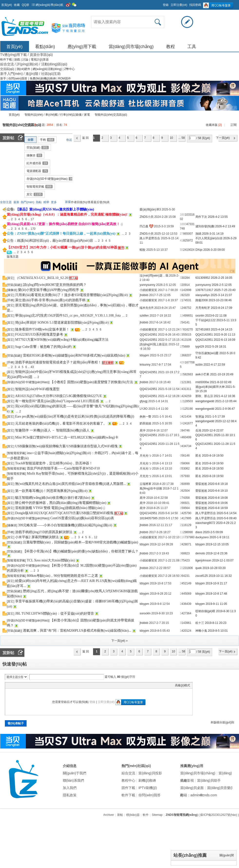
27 (181, 234)
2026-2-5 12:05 (222, 285)
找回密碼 (195, 5)
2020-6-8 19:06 (218, 503)
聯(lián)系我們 (73, 780)
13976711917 (204, 290)
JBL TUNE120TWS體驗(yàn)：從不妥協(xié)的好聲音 (55, 614)
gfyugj (143, 401)
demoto (200, 553)
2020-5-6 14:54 (226, 513)
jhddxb (144, 295)
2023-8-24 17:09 (221, 308)
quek (199, 568)
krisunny (145, 365)
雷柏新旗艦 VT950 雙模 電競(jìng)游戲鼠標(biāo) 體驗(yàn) (59, 508)
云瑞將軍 (145, 484)
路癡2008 (202, 300)
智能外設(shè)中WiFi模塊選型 (37, 389)
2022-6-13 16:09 (224, 340)
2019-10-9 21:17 (216, 583)
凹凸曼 (144, 226)
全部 (30, 140)
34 (181, 423)
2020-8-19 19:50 (213, 456)
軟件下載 (6, 60)
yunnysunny (147, 285)
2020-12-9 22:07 (213, 430)
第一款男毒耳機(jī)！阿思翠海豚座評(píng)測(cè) (51, 491)
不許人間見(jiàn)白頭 (209, 238)
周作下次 (201, 217)
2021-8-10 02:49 (220, 382)
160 (182, 215)
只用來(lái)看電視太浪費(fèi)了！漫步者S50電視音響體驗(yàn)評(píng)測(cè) (72, 295)
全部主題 (6, 202)
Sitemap (157, 815)
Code (38, 685)
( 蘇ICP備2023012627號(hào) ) (219, 815)
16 (181, 409)
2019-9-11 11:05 (216, 604)
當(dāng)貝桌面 (192, 788)
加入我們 (70, 788)
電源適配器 (37, 171)
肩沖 (143, 430)
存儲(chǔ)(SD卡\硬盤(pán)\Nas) (51, 179)
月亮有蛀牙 (203, 308)
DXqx (199, 250)
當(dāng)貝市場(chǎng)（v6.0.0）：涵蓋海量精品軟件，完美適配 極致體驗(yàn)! (67, 215)
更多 (54, 202)
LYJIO (143, 409)
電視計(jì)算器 (40, 60)
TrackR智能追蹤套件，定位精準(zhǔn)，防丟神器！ (54, 463)
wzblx (199, 365)
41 (181, 240)
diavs (199, 532)
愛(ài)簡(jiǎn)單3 (150, 210)
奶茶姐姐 (145, 423)
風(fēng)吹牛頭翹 (151, 489)
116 (182, 537)
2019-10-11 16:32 (220, 576)
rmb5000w (202, 382)
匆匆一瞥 (145, 417)
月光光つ (145, 456)
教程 (171, 47)
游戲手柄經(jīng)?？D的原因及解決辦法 (44, 532)
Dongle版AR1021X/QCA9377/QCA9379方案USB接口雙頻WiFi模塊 (64, 513)
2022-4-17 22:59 (214, 365)
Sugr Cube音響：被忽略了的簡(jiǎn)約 (43, 347)
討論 (26, 60)
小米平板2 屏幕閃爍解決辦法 (37, 537)
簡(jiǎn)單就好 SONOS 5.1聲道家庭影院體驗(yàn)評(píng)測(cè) (62, 323)
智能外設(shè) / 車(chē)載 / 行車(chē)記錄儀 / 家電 (57, 115)
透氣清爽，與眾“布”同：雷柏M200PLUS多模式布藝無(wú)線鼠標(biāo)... (77, 631)
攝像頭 (34, 155)
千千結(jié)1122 (206, 320)
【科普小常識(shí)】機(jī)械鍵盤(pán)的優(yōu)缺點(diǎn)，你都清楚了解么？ (81, 551)
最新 (16, 202)
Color (14, 685)
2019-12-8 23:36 (217, 553)
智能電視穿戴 (40, 187)
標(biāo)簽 (133, 815)
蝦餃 (143, 250)
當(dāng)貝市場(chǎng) (131, 47)
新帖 (120, 815)
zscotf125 (202, 576)
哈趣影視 (187, 780)
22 (181, 568)
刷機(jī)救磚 (147, 780)
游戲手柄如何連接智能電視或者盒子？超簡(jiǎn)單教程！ (58, 362)
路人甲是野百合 (150, 238)
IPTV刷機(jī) (148, 788)
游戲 (17, 60)
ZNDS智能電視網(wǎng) (2, 115)
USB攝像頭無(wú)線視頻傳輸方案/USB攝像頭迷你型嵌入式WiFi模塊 (66, 446)
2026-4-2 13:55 (218, 217)
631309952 (203, 278)
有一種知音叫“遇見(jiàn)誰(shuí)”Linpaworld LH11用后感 (57, 401)
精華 (46, 202)
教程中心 (128, 780)
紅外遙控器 (37, 163)
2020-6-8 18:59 (218, 508)
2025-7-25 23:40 (225, 290)
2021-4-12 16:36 (224, 396)
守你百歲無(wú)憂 (207, 353)
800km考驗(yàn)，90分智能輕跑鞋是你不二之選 (62, 576)
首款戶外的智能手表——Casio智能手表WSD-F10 (63, 468)
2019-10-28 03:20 (214, 568)
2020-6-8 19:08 (218, 498)
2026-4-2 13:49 (225, 226)
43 (32, 367)
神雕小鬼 (201, 631)
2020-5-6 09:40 (226, 518)
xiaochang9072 (205, 523)
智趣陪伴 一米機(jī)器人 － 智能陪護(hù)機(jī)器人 (52, 430)
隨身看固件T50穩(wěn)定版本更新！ (42, 329)
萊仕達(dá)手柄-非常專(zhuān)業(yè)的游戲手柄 (50, 300)
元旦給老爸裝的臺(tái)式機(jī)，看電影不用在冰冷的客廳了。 (61, 424)
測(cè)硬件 (24, 69)
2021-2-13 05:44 (226, 401)
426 (182, 362)
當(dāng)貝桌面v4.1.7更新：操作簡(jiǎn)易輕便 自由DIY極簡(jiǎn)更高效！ (63, 224)
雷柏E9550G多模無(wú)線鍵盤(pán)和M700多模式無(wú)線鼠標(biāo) (74, 355)
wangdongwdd (205, 401)
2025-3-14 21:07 (221, 295)
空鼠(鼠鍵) (38, 148)
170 (33, 229)
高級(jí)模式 (182, 685)
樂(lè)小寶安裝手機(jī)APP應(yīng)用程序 (48, 290)
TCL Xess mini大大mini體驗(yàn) (51, 560)
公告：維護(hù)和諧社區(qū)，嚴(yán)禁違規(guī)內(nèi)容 (50, 241)
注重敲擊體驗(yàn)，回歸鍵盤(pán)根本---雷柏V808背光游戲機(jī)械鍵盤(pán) (81, 542)
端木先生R (147, 308)
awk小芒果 (202, 374)
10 (171, 138)
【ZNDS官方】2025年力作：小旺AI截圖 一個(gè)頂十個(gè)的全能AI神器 (62, 247)
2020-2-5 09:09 (213, 532)
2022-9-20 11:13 (224, 335)
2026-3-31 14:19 (213, 234)
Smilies (44, 685)
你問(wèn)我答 (18, 79)
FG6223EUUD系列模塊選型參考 (39, 334)
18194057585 (148, 518)
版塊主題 (13, 257)
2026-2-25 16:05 (221, 278)
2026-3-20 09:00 (214, 250)
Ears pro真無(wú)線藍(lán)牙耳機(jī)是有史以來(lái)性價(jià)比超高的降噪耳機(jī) (75, 416)
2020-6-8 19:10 (218, 491)
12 (181, 401)
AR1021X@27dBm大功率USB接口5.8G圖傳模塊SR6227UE (58, 396)
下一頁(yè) (223, 138)
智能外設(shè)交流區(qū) (111, 115)
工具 (192, 47)
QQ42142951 (148, 335)
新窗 (68, 202)
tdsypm (144, 355)
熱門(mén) (27, 202)
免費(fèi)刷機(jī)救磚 (43, 79)
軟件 (146, 815)
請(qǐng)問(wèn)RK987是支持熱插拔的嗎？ (55, 285)
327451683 (203, 329)
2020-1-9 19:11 (219, 537)
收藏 (17, 5)
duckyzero (202, 537)
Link (26, 685)
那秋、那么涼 (204, 396)
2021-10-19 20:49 (222, 374)
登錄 (166, 5)
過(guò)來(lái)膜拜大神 (210, 387)
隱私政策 (70, 795)
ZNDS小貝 (147, 217)
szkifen (144, 316)
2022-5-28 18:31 (216, 347)
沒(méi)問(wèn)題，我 (154, 276)
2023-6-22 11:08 (216, 316)
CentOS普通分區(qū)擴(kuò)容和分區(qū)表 (82, 518)
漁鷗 (198, 234)
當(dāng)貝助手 (209, 780)
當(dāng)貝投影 (150, 773)
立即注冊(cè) (179, 5)
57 (181, 329)
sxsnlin (200, 316)
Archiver (109, 815)
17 (32, 219)
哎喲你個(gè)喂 (205, 611)
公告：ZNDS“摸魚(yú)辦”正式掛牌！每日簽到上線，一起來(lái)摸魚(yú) (61, 234)
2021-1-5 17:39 (215, 417)
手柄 (47, 140)
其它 (35, 194)
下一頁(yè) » (119, 641)
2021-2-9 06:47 (225, 409)
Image (20, 685)
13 (181, 316)
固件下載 (128, 788)
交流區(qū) (7, 69)
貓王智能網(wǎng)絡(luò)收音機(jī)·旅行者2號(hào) (53, 498)
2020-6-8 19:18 (218, 484)
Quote (32, 685)
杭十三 (200, 623)
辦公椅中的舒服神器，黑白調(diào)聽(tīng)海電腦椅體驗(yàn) (61, 503)
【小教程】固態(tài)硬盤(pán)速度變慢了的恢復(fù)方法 (92, 382)
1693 (183, 224)
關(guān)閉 (227, 855)
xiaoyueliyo (203, 295)
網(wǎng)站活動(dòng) (48, 69)
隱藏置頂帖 (137, 215)
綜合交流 (128, 773)
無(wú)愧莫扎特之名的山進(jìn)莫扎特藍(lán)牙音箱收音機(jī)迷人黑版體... (71, 484)
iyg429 (200, 347)
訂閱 (234, 125)
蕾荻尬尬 (201, 484)
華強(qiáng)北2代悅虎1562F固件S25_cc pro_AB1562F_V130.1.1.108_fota (68, 315)
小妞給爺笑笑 (148, 290)
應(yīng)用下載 (82, 47)
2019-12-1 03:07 (223, 560)
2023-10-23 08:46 (220, 300)
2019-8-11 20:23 (216, 623)
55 (181, 250)
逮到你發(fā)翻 (205, 226)
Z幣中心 (70, 69)
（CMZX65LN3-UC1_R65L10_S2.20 (42, 278)
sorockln (145, 613)
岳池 (198, 430)
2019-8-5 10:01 (218, 631)
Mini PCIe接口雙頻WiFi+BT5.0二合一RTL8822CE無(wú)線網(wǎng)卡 (67, 437)
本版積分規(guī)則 (222, 722)
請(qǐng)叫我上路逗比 (154, 344)
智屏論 (200, 417)
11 (181, 532)
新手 (4, 79)
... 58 (182, 138)
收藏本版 (214, 125)
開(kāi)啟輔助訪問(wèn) (161, 3)
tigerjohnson (203, 560)
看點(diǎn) (45, 47)
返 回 (85, 138)
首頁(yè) (7, 5)
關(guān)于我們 (75, 773)
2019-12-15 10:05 (217, 544)
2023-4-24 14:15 (221, 329)
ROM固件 (65, 79)
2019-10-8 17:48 (216, 594)
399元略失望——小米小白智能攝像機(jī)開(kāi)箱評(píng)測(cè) (65, 525)
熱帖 (39, 202)
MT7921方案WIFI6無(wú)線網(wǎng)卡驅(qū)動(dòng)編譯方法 (62, 340)
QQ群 (25, 5)
